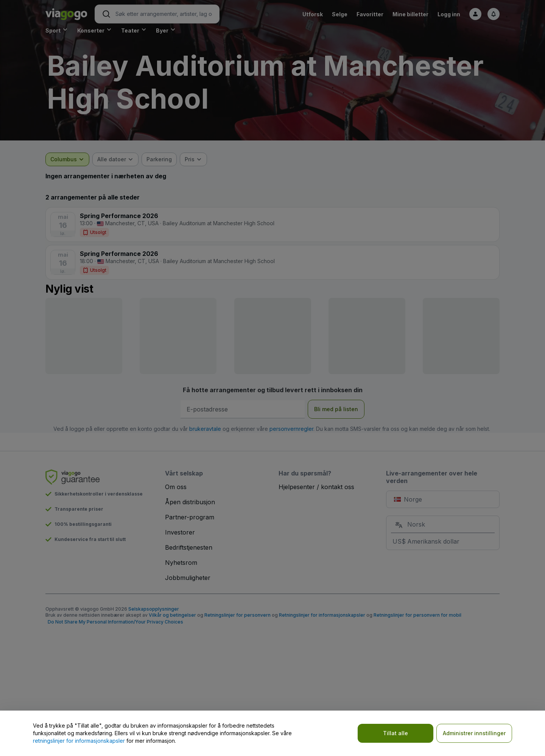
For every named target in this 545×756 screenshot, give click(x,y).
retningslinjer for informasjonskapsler (79, 741)
